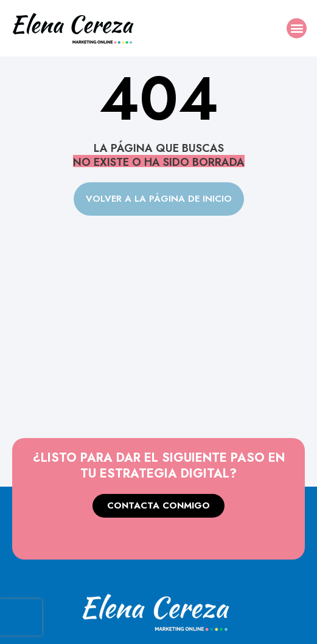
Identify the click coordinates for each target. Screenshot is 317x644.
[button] (297, 28)
